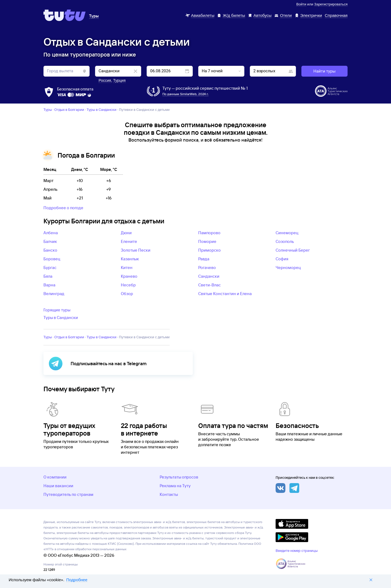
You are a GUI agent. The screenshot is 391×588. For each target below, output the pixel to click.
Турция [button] (119, 80)
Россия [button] (105, 80)
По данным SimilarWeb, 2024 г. (185, 94)
